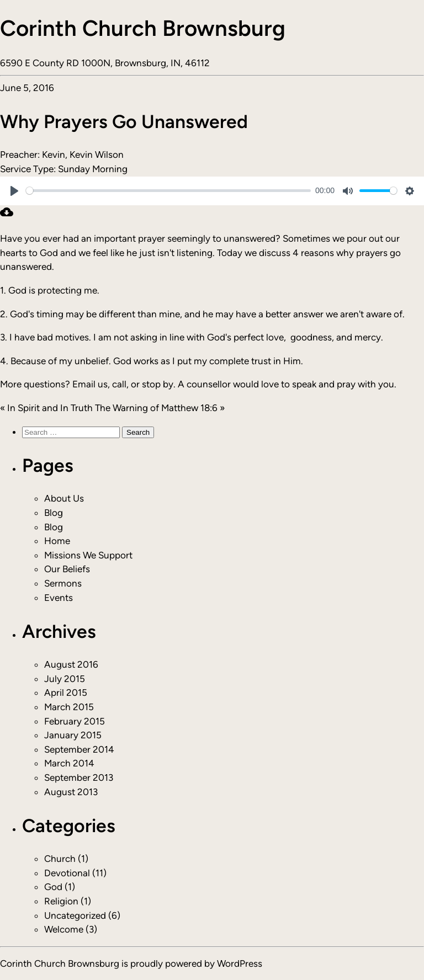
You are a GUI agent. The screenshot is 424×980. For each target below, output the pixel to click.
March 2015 (69, 707)
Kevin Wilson (97, 155)
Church (60, 859)
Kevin (54, 155)
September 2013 (79, 777)
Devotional (67, 873)
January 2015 (73, 735)
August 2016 (71, 664)
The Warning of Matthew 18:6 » (160, 408)
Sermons (63, 583)
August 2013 (71, 792)
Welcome (64, 929)
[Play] (14, 191)
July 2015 (65, 679)
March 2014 (69, 763)
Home (57, 541)
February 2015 (75, 721)
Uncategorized (75, 915)
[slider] (168, 191)
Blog (54, 513)
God (53, 887)
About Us (64, 498)
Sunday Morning (93, 169)
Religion (61, 901)
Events (59, 598)
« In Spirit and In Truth (46, 408)
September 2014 (79, 749)
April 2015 (66, 693)
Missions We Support (88, 555)
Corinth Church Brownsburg (143, 28)
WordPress (240, 963)
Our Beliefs (67, 569)
